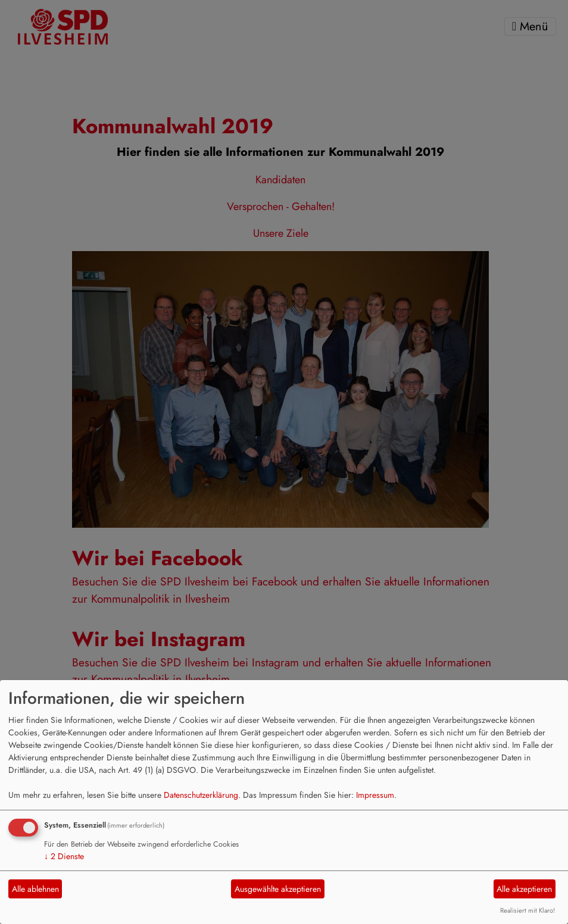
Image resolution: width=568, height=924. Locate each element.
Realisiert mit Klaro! (528, 910)
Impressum (375, 795)
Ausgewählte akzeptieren (278, 889)
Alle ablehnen (35, 889)
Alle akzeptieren (524, 889)
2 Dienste (64, 856)
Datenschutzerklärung (201, 795)
